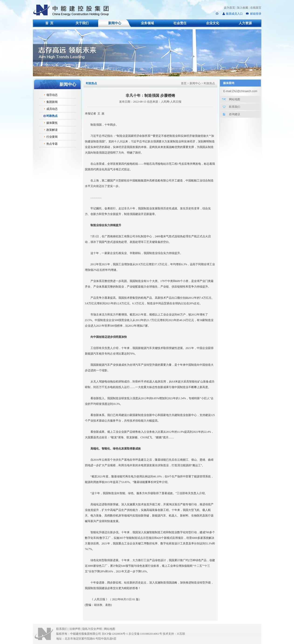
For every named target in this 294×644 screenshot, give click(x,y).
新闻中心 (115, 23)
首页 (184, 83)
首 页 (49, 23)
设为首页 (229, 8)
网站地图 (235, 99)
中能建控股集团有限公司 (73, 10)
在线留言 (256, 8)
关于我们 (82, 23)
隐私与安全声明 (92, 629)
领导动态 (52, 95)
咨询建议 (235, 114)
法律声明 (76, 629)
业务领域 (147, 23)
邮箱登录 (255, 14)
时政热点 (52, 116)
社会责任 (180, 23)
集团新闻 (52, 102)
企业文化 (213, 23)
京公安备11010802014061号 (145, 634)
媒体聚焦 (52, 123)
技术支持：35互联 (174, 634)
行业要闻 (52, 137)
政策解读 (52, 130)
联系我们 (235, 107)
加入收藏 (242, 8)
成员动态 (52, 109)
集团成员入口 (234, 14)
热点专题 (52, 144)
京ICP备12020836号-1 (115, 634)
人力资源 (245, 23)
